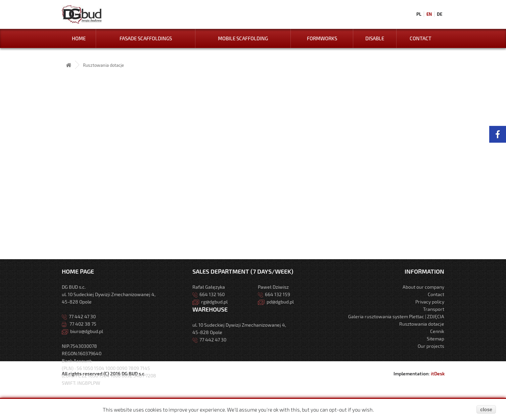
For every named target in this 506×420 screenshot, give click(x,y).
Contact (421, 38)
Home (79, 38)
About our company (423, 287)
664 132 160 (209, 294)
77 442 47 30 (79, 316)
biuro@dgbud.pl (82, 331)
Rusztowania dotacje (422, 324)
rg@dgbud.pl (210, 302)
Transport (434, 309)
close (486, 410)
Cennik (437, 331)
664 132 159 (274, 294)
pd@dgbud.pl (276, 302)
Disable (375, 38)
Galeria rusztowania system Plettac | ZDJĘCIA (396, 316)
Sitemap (435, 339)
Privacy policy (430, 302)
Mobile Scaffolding (243, 38)
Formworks (322, 38)
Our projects (431, 346)
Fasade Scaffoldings (146, 38)
